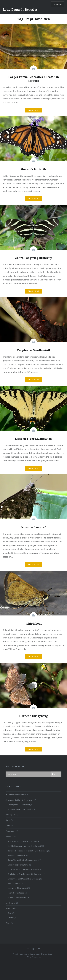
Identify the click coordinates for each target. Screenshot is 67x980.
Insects (8, 837)
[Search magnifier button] (59, 774)
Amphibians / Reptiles (15, 794)
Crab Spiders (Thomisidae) (19, 805)
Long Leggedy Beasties (20, 9)
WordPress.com (33, 957)
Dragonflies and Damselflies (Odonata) (24, 879)
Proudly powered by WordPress (26, 954)
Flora (8, 826)
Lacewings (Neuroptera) (18, 888)
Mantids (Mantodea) (16, 893)
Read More (34, 110)
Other (8, 923)
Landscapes (10, 903)
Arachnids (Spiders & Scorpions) (19, 800)
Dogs (10, 913)
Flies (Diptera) (14, 883)
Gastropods (10, 831)
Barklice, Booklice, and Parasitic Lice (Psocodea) (28, 851)
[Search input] (28, 774)
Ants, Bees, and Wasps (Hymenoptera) (23, 841)
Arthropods (11, 815)
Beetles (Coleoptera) (16, 855)
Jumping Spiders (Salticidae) (19, 809)
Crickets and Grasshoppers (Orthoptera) (24, 874)
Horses (11, 918)
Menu (59, 4)
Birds (8, 820)
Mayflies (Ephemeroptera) (18, 897)
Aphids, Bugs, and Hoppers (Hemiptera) (24, 846)
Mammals (10, 908)
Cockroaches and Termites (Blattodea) (23, 869)
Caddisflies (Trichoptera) (18, 865)
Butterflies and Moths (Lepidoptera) (23, 860)
